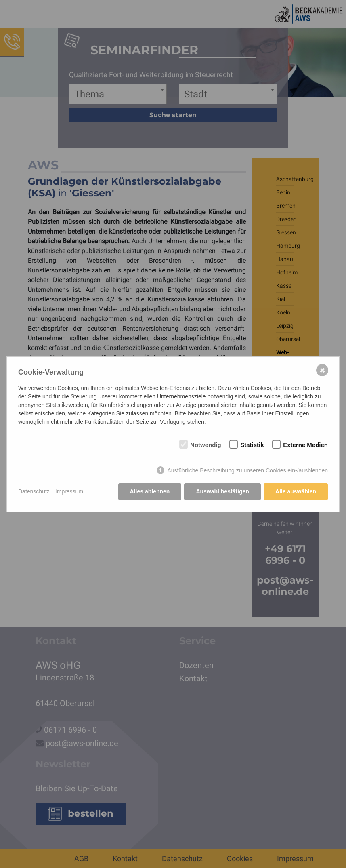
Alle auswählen (296, 491)
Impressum (69, 491)
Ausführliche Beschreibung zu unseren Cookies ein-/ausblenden (247, 470)
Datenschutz (34, 491)
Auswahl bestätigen (222, 491)
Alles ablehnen (150, 491)
